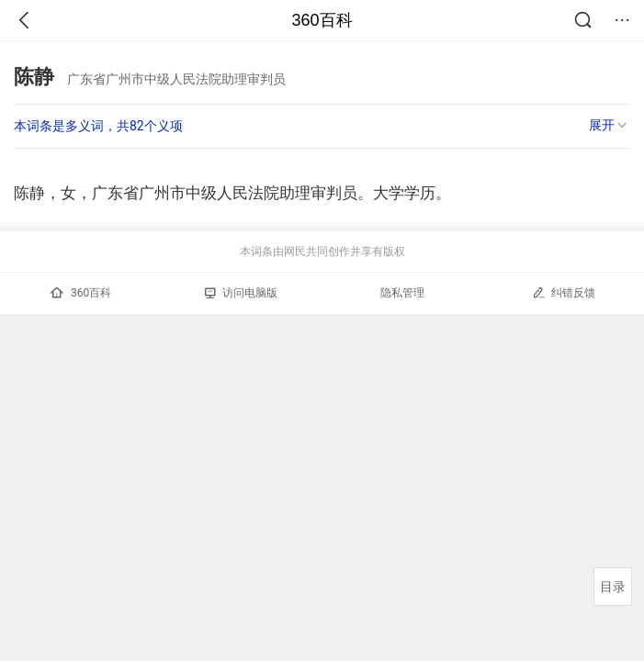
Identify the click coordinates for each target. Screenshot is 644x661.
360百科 (322, 20)
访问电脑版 (241, 293)
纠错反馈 (564, 292)
